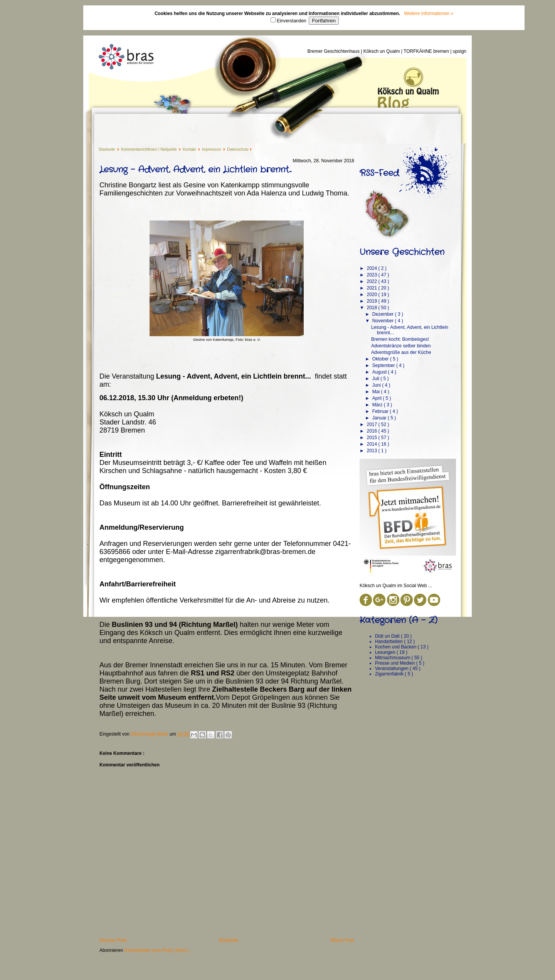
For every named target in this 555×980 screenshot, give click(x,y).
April (378, 398)
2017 (372, 424)
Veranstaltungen (392, 668)
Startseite (107, 149)
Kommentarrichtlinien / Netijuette (149, 149)
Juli (376, 379)
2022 (372, 281)
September (384, 365)
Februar (381, 411)
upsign (460, 51)
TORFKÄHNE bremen (427, 51)
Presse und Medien (396, 663)
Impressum (212, 149)
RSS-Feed (379, 173)
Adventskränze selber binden (401, 346)
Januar (380, 418)
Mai (377, 392)
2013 (372, 451)
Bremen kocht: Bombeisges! (400, 339)
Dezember (384, 314)
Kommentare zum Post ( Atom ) (157, 950)
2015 (372, 438)
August (380, 372)
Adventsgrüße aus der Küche (401, 352)
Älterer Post (342, 940)
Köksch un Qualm (382, 51)
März (378, 405)
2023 (372, 275)
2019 (372, 301)
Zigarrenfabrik (390, 674)
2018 (372, 308)
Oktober (381, 359)
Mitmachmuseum (393, 658)
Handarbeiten (389, 642)
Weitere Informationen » (429, 13)
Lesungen (386, 652)
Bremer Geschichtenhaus (334, 51)
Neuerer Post (113, 940)
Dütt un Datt (388, 636)
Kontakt (190, 149)
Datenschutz (238, 149)
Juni (377, 385)
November (384, 321)
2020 (372, 295)
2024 (372, 268)
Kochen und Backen (396, 647)
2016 (372, 431)
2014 (372, 444)
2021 (372, 288)
